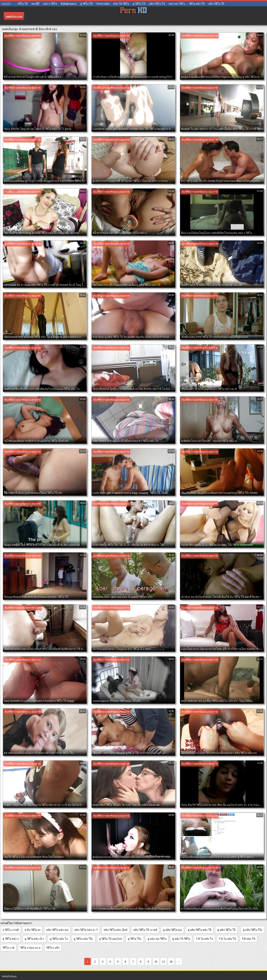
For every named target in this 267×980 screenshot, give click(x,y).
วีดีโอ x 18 (8, 948)
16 (171, 962)
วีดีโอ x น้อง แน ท (30, 948)
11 (164, 962)
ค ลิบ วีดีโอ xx (33, 930)
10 (156, 962)
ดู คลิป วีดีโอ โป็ (226, 930)
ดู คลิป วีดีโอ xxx (172, 930)
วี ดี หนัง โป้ (249, 939)
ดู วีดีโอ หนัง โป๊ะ (84, 939)
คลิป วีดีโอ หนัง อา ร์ (86, 930)
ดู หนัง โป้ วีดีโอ (181, 939)
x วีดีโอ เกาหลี (11, 930)
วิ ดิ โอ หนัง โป (205, 939)
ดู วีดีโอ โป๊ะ (135, 939)
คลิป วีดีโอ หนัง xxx (57, 930)
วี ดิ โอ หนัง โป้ (228, 939)
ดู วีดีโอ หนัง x (11, 939)
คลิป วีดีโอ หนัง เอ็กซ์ (116, 930)
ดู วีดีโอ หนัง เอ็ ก (34, 939)
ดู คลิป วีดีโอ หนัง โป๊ (200, 930)
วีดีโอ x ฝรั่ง (53, 948)
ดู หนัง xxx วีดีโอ (157, 939)
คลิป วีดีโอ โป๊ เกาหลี (145, 930)
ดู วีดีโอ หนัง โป (59, 939)
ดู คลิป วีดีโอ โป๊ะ (253, 930)
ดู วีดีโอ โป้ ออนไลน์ (111, 939)
